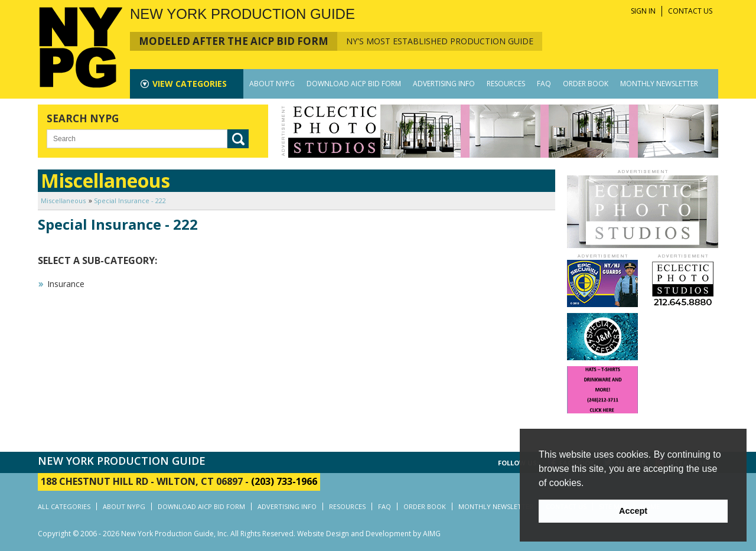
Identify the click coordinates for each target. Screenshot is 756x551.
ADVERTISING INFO (444, 84)
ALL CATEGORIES (64, 506)
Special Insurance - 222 (130, 200)
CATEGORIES (190, 84)
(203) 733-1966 (284, 481)
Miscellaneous (63, 200)
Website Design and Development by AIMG (369, 534)
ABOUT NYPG (272, 84)
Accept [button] (633, 511)
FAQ (544, 84)
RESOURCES (506, 84)
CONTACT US (690, 11)
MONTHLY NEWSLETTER (659, 84)
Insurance (66, 284)
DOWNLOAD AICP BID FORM (354, 84)
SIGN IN (643, 11)
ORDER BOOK (586, 84)
